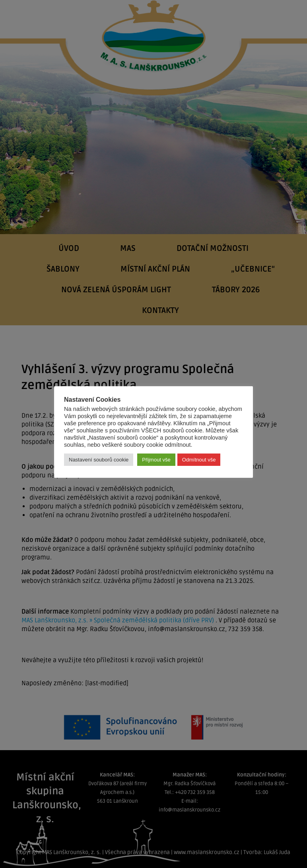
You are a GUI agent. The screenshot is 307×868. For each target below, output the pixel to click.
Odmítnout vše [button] (199, 460)
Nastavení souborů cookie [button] (99, 460)
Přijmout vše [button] (156, 460)
